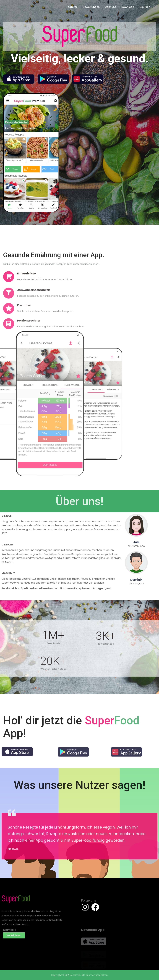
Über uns (111, 7)
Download (128, 7)
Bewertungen (91, 7)
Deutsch (145, 7)
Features (72, 7)
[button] (14, 935)
